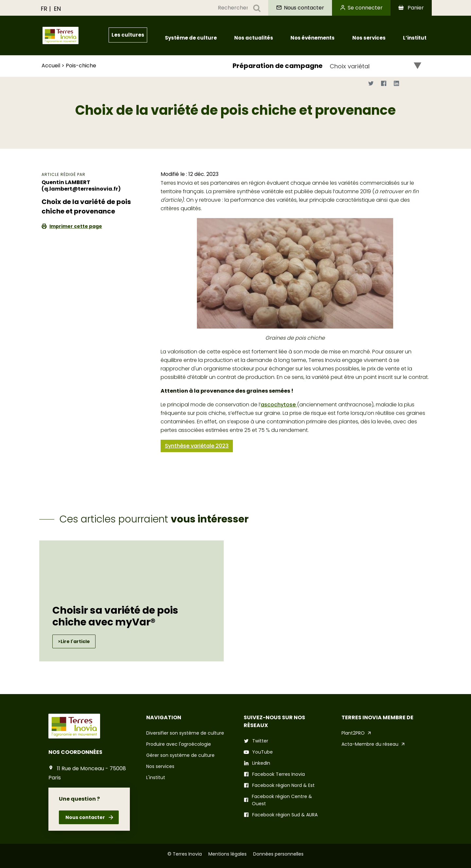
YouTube (262, 752)
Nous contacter (85, 817)
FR (44, 9)
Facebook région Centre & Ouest (282, 800)
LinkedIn (261, 763)
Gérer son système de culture (180, 755)
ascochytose (279, 405)
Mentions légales (227, 854)
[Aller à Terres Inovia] (74, 35)
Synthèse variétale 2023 (197, 446)
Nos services (160, 766)
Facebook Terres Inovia (279, 774)
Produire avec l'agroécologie (179, 744)
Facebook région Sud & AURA (285, 815)
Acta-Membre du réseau (370, 744)
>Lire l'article (74, 641)
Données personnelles (278, 854)
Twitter (260, 741)
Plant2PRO (353, 733)
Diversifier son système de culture (185, 733)
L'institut (156, 777)
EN (57, 9)
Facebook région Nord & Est (283, 785)
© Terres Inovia (185, 854)
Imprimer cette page (76, 226)
